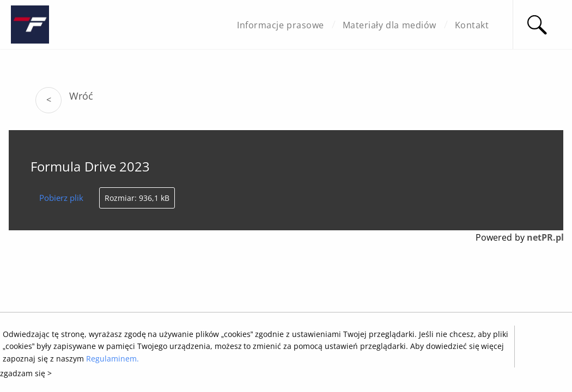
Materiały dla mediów (390, 25)
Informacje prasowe (280, 25)
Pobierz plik (61, 198)
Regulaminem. (112, 359)
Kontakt (472, 25)
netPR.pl (545, 237)
